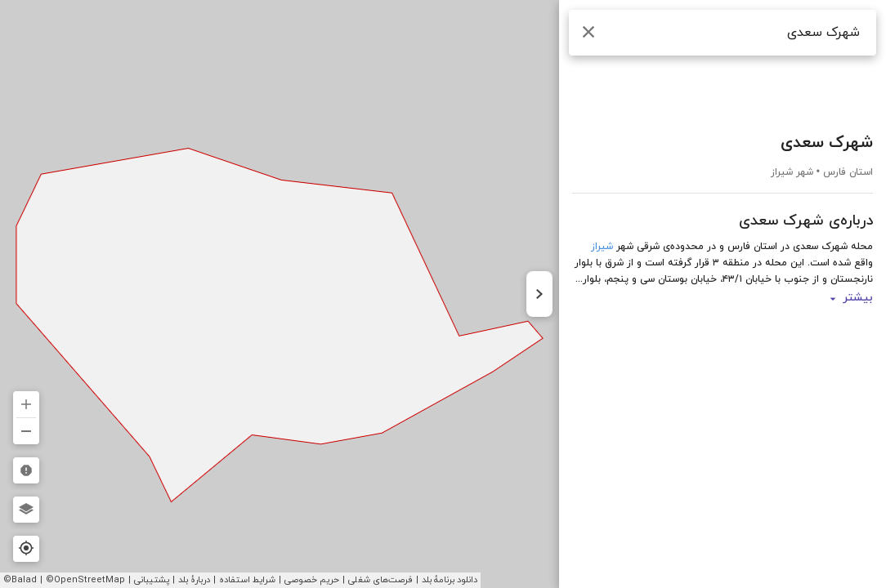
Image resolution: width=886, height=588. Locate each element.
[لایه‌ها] (26, 510)
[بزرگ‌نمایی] (26, 404)
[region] (443, 294)
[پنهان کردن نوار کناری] (539, 294)
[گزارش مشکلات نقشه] (26, 470)
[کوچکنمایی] (26, 431)
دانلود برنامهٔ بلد (450, 580)
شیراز (602, 247)
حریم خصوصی (312, 580)
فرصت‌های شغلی (380, 580)
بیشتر (850, 299)
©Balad (20, 580)
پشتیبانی (152, 580)
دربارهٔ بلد (194, 580)
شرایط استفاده (247, 580)
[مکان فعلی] (26, 549)
